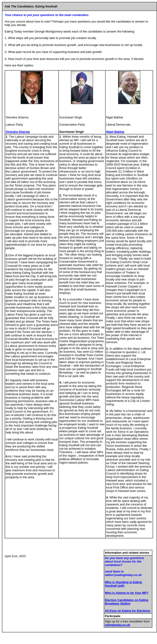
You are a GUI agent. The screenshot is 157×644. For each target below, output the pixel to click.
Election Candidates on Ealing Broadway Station (127, 602)
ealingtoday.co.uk (118, 625)
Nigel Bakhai (115, 132)
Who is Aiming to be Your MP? (127, 593)
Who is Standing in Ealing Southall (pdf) (124, 584)
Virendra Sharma (18, 132)
